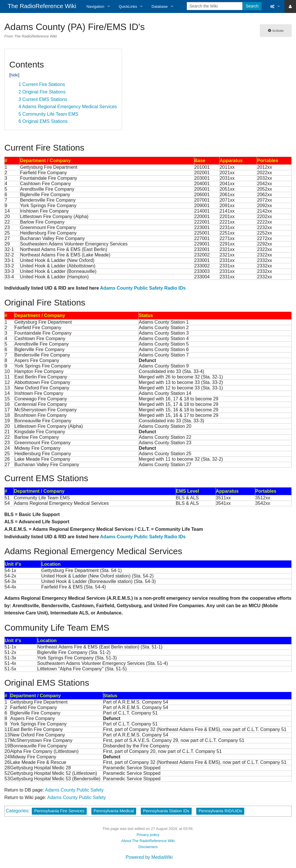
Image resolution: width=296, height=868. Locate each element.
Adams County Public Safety (74, 790)
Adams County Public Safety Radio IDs (143, 288)
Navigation (95, 6)
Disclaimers (148, 847)
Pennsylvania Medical (114, 811)
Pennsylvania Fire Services (59, 811)
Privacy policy (148, 835)
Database (160, 6)
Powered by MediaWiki (149, 857)
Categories (17, 811)
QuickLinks (128, 6)
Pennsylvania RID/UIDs (220, 811)
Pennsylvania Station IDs (166, 811)
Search (252, 6)
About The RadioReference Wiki (148, 841)
